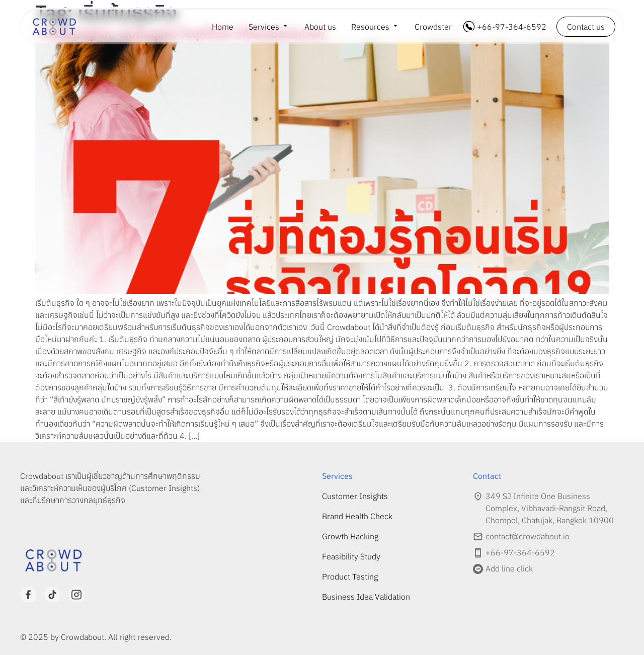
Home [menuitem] (223, 27)
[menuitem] (269, 27)
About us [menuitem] (320, 27)
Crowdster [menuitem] (433, 27)
